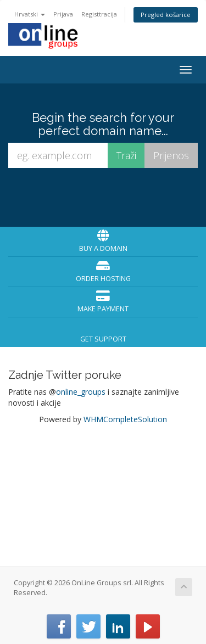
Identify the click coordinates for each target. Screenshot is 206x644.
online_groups (81, 392)
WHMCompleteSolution (125, 419)
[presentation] (105, 197)
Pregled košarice (166, 15)
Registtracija (99, 14)
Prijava (63, 14)
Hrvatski (30, 14)
